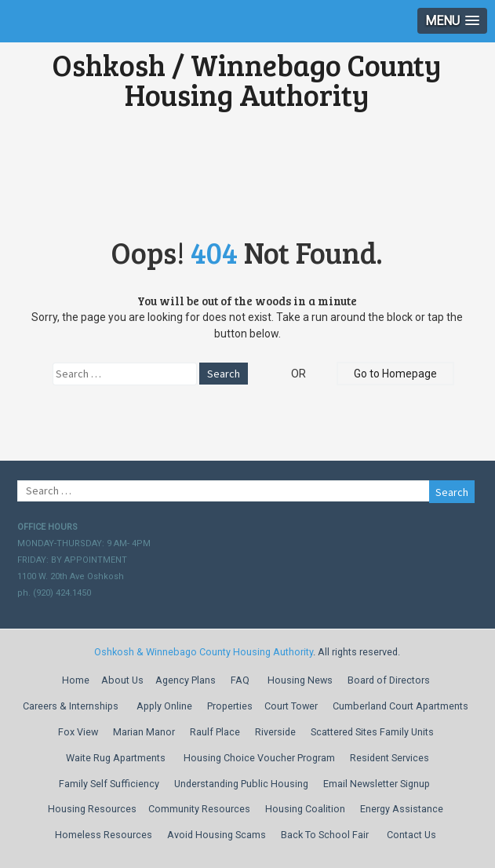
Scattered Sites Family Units (372, 732)
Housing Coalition (305, 809)
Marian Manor (144, 732)
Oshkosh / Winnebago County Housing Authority (247, 80)
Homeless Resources (104, 835)
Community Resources (199, 809)
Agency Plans (186, 680)
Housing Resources (92, 809)
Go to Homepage (395, 374)
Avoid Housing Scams (217, 835)
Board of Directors (389, 680)
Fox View (78, 732)
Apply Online (164, 706)
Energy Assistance (402, 809)
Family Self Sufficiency (109, 784)
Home (76, 680)
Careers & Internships (71, 706)
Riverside (275, 732)
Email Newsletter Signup (377, 784)
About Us (122, 680)
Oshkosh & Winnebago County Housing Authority (204, 652)
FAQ (240, 680)
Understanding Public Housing (241, 784)
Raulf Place (215, 732)
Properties (230, 706)
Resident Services (389, 758)
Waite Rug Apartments (116, 758)
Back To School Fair (325, 835)
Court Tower (291, 706)
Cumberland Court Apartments (400, 706)
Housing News (300, 680)
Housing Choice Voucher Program (259, 758)
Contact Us (411, 835)
